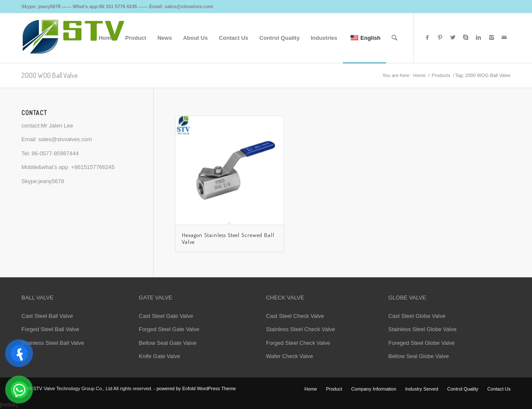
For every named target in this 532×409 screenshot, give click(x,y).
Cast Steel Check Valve (295, 316)
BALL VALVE (37, 298)
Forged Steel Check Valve (298, 343)
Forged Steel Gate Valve (169, 329)
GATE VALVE (155, 298)
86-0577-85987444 (55, 153)
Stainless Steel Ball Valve (53, 343)
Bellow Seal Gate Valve (168, 343)
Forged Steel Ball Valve (50, 329)
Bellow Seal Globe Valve (418, 356)
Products (441, 75)
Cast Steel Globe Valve (417, 316)
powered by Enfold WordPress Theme (196, 388)
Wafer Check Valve (289, 356)
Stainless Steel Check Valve (300, 329)
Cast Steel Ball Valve (47, 316)
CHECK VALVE (285, 298)
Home (419, 75)
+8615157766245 (93, 167)
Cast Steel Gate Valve (166, 316)
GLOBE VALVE (407, 298)
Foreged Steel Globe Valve (421, 343)
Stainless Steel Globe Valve (422, 329)
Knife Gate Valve (159, 356)
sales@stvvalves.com (65, 139)
